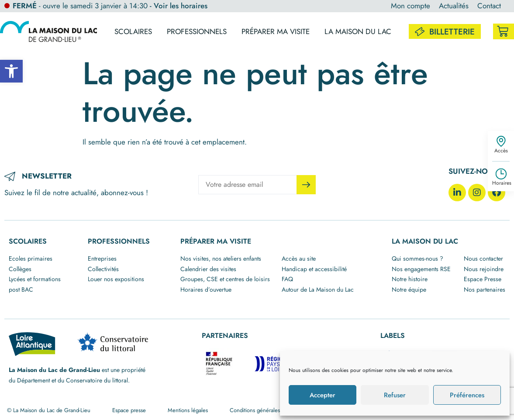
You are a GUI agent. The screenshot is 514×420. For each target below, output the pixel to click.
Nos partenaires (485, 289)
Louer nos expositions (116, 279)
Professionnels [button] (197, 31)
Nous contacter (483, 258)
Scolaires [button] (133, 31)
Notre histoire (410, 279)
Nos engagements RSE (421, 269)
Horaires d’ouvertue (206, 289)
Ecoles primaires (31, 258)
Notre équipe (409, 289)
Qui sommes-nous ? (417, 258)
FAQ (287, 279)
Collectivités (103, 269)
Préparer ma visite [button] (276, 31)
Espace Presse (483, 279)
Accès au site (299, 258)
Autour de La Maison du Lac (318, 289)
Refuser (395, 395)
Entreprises (102, 258)
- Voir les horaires (179, 6)
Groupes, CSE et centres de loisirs (225, 279)
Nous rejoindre (484, 269)
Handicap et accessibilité (314, 269)
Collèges (20, 269)
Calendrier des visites (208, 269)
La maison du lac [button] (358, 31)
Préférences (467, 395)
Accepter (323, 395)
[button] (11, 71)
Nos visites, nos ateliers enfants (221, 258)
